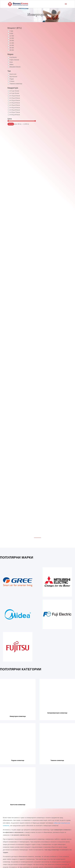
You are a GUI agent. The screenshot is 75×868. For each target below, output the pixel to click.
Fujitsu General (14, 60)
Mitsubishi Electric (15, 67)
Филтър (11, 124)
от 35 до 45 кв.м (15, 105)
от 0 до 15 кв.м (14, 91)
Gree (11, 62)
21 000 (12, 43)
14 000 (12, 38)
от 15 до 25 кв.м (15, 96)
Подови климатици (18, 760)
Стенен (12, 81)
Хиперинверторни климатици (57, 713)
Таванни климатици (16, 84)
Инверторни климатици (18, 716)
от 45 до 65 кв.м (15, 110)
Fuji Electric (13, 57)
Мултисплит (13, 77)
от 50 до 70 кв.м (15, 112)
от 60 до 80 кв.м (15, 115)
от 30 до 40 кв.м (15, 103)
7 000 (11, 31)
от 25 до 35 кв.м (15, 100)
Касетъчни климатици (18, 805)
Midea (12, 64)
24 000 (12, 45)
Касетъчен (13, 74)
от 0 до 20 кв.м (14, 93)
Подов (12, 79)
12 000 (12, 36)
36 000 (12, 50)
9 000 (11, 33)
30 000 (12, 48)
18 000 (12, 41)
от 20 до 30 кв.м (15, 98)
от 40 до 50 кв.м (15, 108)
